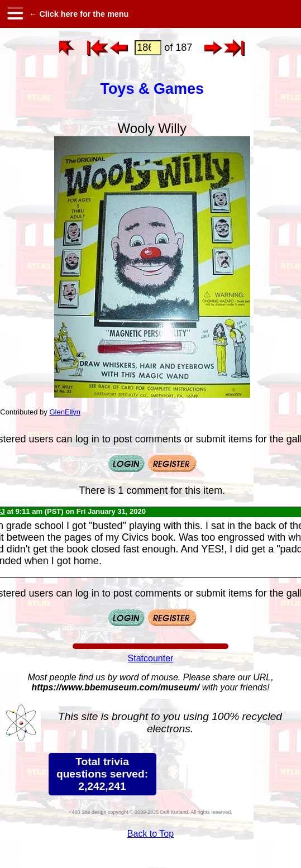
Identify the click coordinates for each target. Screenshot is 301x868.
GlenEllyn (65, 412)
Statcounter (151, 658)
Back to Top (150, 834)
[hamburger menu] (15, 14)
